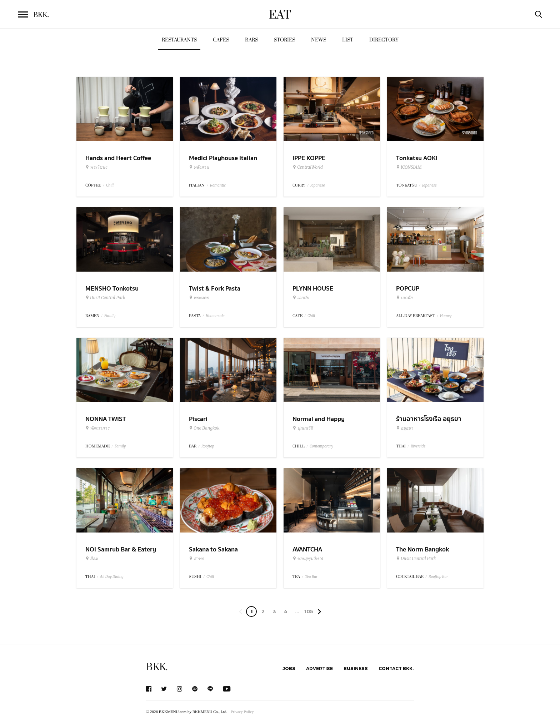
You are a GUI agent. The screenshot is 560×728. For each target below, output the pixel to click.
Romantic (218, 185)
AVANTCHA (307, 549)
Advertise (319, 668)
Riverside (418, 446)
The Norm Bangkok (422, 549)
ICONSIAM (409, 167)
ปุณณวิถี (303, 428)
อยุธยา (405, 428)
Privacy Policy (242, 712)
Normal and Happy (319, 419)
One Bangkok (204, 428)
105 (309, 611)
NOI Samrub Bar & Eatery (121, 549)
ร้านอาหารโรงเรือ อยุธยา (429, 419)
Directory (384, 40)
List (348, 40)
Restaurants (179, 40)
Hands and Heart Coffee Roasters (118, 163)
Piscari (198, 419)
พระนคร (199, 298)
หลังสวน (199, 167)
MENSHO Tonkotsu (112, 289)
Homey (446, 316)
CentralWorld (308, 167)
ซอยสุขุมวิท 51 (308, 559)
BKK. (157, 667)
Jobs (289, 668)
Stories (284, 40)
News (319, 40)
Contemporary (321, 446)
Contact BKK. (396, 668)
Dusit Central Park (105, 298)
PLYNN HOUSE (313, 289)
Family (110, 316)
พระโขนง (96, 167)
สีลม (92, 559)
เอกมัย (301, 298)
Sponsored (366, 133)
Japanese (318, 185)
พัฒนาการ (97, 428)
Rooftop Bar (438, 577)
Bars (251, 40)
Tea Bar (311, 577)
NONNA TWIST (106, 419)
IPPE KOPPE (309, 158)
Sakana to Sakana (213, 549)
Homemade (215, 316)
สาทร (196, 559)
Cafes (221, 40)
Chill (110, 185)
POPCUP (408, 289)
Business (356, 668)
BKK (41, 15)
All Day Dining (112, 577)
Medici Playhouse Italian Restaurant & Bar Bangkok (226, 163)
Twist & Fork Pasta (215, 289)
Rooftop (208, 446)
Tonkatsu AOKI (417, 158)
